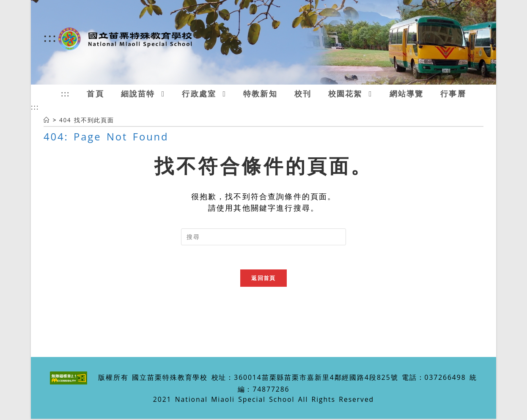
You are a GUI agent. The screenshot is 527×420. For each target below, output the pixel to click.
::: (51, 37)
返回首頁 (263, 279)
